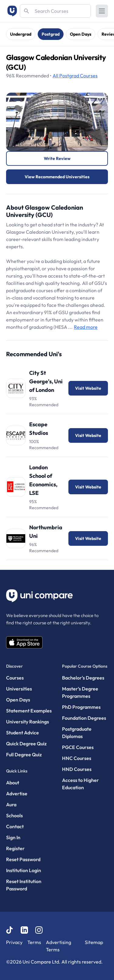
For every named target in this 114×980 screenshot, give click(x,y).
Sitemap (94, 942)
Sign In (13, 837)
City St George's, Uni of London (46, 381)
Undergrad (21, 34)
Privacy (14, 942)
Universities (19, 689)
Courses (75, 76)
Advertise (17, 794)
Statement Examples (29, 711)
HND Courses (77, 769)
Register (15, 848)
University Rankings (28, 722)
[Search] (55, 11)
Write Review (57, 158)
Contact (15, 826)
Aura (11, 804)
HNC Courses (77, 758)
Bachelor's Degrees (83, 678)
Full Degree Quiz (24, 755)
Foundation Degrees (84, 718)
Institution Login (24, 870)
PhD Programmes (81, 707)
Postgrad (51, 34)
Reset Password (23, 859)
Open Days (81, 34)
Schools (14, 815)
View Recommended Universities (57, 177)
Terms (34, 942)
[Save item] (100, 100)
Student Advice (22, 733)
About (13, 783)
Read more (86, 327)
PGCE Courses (78, 747)
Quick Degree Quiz (26, 744)
